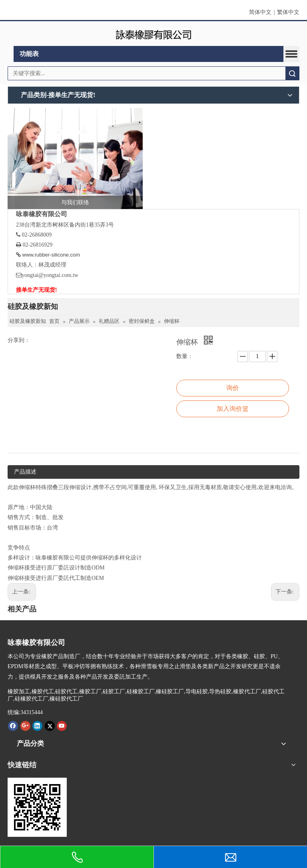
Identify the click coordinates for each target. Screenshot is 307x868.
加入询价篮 (233, 409)
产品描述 (25, 472)
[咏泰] (153, 34)
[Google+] (25, 726)
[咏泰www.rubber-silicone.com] (37, 807)
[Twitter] (50, 726)
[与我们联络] (75, 159)
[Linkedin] (37, 726)
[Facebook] (13, 726)
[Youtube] (62, 726)
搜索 (292, 73)
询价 (233, 388)
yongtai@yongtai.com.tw (50, 275)
